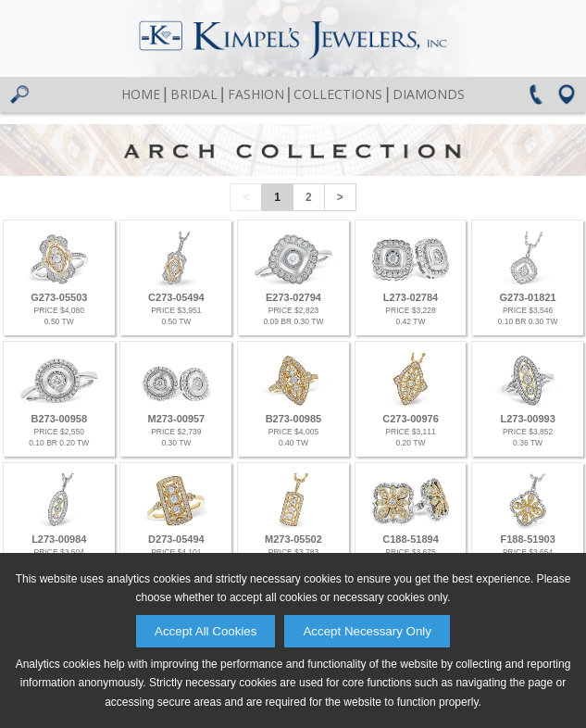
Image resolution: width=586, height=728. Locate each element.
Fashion (256, 94)
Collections (338, 94)
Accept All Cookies (206, 631)
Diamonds (429, 94)
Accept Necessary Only (367, 631)
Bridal (194, 94)
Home (141, 94)
